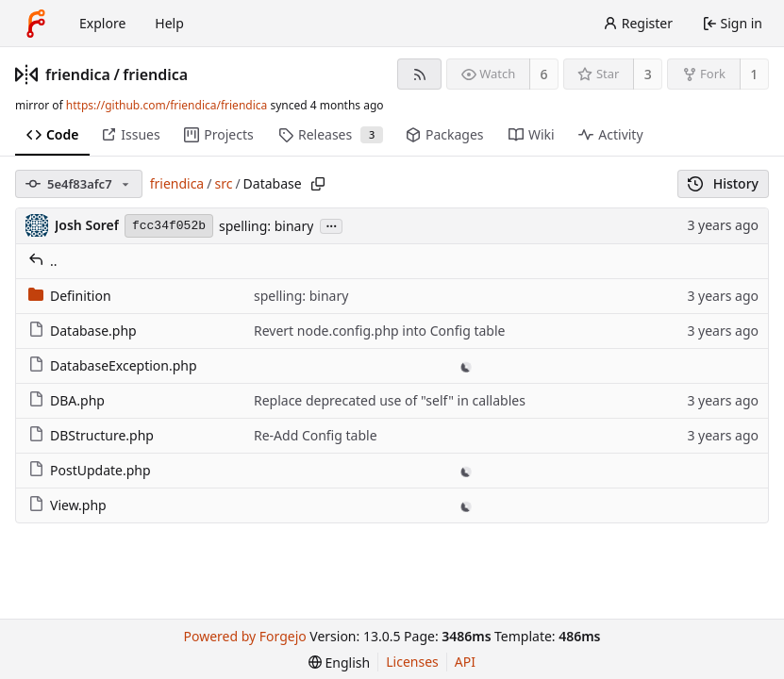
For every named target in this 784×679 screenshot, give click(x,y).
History (723, 183)
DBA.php (67, 400)
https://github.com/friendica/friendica (167, 105)
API (465, 662)
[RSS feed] (419, 74)
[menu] (339, 662)
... (331, 225)
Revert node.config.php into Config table (379, 331)
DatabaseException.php (113, 365)
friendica (78, 75)
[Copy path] (318, 184)
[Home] (36, 24)
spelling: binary (266, 226)
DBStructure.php (91, 435)
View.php (67, 505)
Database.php (83, 331)
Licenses (412, 662)
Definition (70, 296)
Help (169, 23)
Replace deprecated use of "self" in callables (390, 400)
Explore (102, 23)
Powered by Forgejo (244, 636)
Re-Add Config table (316, 435)
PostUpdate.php (90, 470)
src (223, 183)
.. (43, 261)
